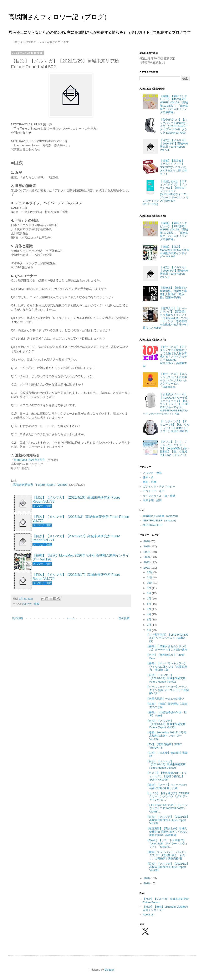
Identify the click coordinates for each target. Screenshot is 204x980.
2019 (147, 883)
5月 (149, 609)
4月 (149, 614)
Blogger (109, 970)
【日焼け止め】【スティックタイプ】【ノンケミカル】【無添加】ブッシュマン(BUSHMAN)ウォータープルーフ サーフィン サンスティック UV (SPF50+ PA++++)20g (166, 193)
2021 (147, 568)
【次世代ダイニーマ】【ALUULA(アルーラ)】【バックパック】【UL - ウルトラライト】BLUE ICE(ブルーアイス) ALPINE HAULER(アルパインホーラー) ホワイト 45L (166, 404)
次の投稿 (17, 618)
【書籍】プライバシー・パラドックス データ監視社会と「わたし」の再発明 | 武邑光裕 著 (166, 855)
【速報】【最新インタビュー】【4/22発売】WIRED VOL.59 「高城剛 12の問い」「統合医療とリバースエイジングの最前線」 (174, 104)
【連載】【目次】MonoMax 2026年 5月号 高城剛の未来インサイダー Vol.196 (81, 557)
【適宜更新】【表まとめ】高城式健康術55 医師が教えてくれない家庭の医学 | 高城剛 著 (167, 832)
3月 (149, 620)
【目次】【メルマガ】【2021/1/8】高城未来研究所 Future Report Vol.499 (168, 820)
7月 (149, 599)
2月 (149, 625)
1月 (149, 630)
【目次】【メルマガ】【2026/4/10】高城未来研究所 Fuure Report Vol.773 (76, 499)
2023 (147, 557)
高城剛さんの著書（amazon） (161, 516)
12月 (150, 572)
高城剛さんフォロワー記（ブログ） (59, 17)
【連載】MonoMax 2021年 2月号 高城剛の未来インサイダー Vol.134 (166, 736)
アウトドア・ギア (154, 491)
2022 (147, 562)
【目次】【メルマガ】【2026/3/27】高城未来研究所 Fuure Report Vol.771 (76, 538)
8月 (149, 593)
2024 (147, 552)
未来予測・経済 (152, 500)
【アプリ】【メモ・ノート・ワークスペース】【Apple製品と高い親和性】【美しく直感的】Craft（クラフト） (174, 448)
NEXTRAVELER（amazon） (160, 521)
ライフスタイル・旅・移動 (159, 496)
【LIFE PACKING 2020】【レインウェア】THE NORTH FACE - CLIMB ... (167, 808)
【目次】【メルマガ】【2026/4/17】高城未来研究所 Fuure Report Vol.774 (76, 577)
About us (148, 915)
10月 (150, 583)
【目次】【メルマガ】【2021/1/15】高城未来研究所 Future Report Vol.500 (166, 765)
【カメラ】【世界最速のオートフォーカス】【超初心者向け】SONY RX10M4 (166, 776)
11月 (150, 577)
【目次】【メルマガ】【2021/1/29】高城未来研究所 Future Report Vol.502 (166, 678)
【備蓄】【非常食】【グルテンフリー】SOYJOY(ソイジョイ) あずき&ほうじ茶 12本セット (174, 167)
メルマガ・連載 (30, 604)
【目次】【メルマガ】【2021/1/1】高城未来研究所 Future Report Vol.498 (168, 867)
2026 (147, 541)
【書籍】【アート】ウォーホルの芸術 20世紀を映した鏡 (166, 786)
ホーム (71, 618)
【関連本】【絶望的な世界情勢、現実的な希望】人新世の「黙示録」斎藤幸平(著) (173, 293)
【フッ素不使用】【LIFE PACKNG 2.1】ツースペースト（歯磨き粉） (167, 638)
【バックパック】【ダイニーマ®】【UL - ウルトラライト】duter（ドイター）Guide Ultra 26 (175, 426)
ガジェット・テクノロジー (159, 486)
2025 (147, 546)
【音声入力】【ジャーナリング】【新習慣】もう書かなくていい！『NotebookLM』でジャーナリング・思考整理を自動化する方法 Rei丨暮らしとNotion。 (166, 318)
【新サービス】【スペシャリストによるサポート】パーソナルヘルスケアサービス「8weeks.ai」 (173, 380)
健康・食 (148, 477)
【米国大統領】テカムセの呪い (165, 699)
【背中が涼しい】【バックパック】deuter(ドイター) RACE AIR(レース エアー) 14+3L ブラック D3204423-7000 (174, 126)
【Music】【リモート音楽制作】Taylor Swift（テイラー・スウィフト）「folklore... (167, 843)
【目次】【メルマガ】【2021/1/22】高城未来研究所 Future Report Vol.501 (166, 724)
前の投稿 (124, 618)
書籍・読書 (150, 482)
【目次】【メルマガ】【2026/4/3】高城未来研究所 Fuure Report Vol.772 (81, 519)
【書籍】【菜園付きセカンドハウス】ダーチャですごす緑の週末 (167, 648)
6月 (149, 604)
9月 (149, 588)
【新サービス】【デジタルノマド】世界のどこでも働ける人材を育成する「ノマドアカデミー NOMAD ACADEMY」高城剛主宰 (165, 357)
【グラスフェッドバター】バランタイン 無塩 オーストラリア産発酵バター (167, 690)
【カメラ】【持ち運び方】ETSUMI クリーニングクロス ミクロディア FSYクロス (167, 796)
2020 (147, 878)
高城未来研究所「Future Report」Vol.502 (40, 485)
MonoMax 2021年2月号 (29, 460)
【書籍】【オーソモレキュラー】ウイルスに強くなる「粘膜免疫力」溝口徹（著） (167, 667)
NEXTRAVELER (153, 525)
